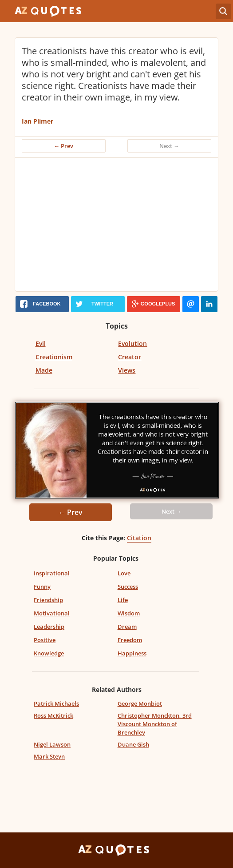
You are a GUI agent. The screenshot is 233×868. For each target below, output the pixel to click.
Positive (45, 640)
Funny (42, 587)
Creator (130, 357)
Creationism (54, 357)
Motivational (52, 613)
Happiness (132, 653)
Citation (139, 538)
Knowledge (49, 653)
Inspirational (52, 573)
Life (123, 600)
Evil (41, 344)
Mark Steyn (49, 756)
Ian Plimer (38, 121)
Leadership (49, 627)
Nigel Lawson (52, 744)
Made (44, 370)
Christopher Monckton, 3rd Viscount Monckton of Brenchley (155, 724)
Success (128, 587)
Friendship (48, 600)
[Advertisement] (119, 225)
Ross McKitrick (53, 715)
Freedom (130, 640)
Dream (127, 627)
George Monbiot (140, 703)
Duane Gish (133, 744)
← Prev (63, 146)
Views (127, 370)
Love (124, 573)
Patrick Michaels (56, 703)
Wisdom (129, 613)
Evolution (132, 344)
